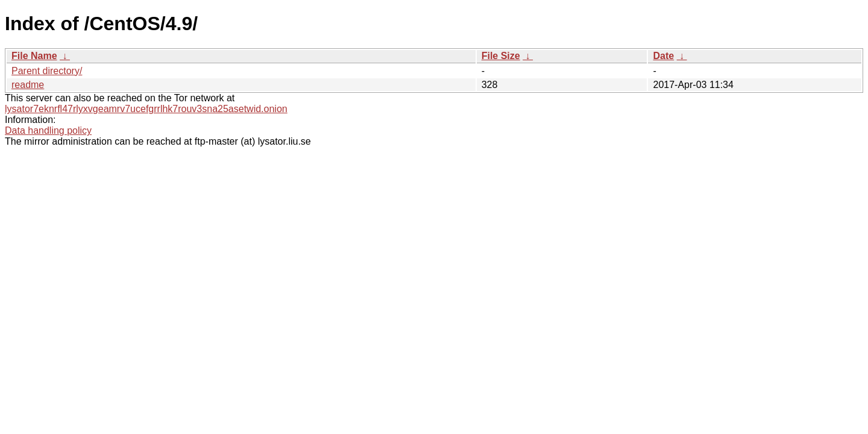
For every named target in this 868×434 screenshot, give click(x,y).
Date (663, 56)
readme (28, 85)
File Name (34, 56)
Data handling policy (48, 131)
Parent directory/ (47, 71)
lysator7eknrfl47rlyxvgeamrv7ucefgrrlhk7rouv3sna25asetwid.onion (146, 109)
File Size (501, 56)
